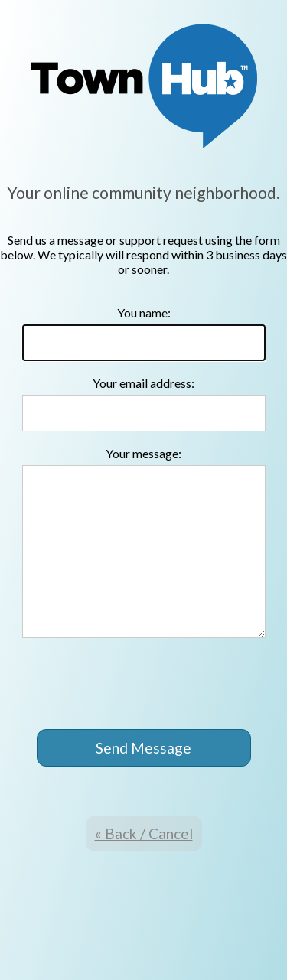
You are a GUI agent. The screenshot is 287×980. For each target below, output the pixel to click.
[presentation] (145, 685)
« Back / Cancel (144, 833)
